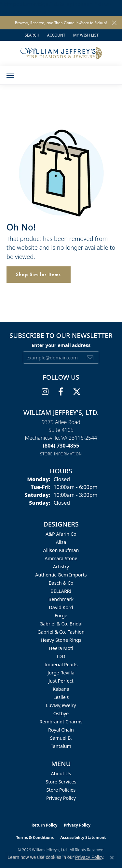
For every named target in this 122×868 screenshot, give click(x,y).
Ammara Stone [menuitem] (61, 558)
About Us (61, 773)
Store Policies (61, 790)
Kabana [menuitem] (61, 689)
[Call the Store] (61, 446)
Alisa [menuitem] (61, 542)
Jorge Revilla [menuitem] (61, 673)
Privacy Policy (61, 798)
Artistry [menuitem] (61, 567)
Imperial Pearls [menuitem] (61, 664)
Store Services (61, 782)
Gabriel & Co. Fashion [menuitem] (61, 632)
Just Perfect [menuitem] (61, 681)
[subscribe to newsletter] (90, 357)
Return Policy (45, 825)
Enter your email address (61, 345)
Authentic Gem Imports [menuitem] (61, 575)
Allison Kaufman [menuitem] (61, 550)
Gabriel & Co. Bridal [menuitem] (61, 624)
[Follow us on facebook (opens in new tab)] (61, 392)
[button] (31, 35)
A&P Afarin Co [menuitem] (61, 534)
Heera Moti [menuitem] (61, 648)
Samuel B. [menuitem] (61, 738)
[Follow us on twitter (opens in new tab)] (77, 392)
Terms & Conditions (35, 837)
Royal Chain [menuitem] (61, 730)
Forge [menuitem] (61, 615)
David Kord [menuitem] (61, 607)
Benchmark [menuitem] (61, 599)
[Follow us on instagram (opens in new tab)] (45, 392)
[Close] (114, 23)
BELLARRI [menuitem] (61, 591)
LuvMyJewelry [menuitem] (61, 705)
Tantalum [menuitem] (61, 746)
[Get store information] (61, 454)
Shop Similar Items (39, 274)
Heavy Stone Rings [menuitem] (61, 640)
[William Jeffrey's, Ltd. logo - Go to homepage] (61, 53)
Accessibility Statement (83, 837)
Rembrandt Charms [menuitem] (61, 722)
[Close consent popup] (112, 858)
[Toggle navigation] (10, 75)
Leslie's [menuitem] (61, 697)
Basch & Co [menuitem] (61, 583)
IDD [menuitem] (61, 656)
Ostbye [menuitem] (61, 713)
